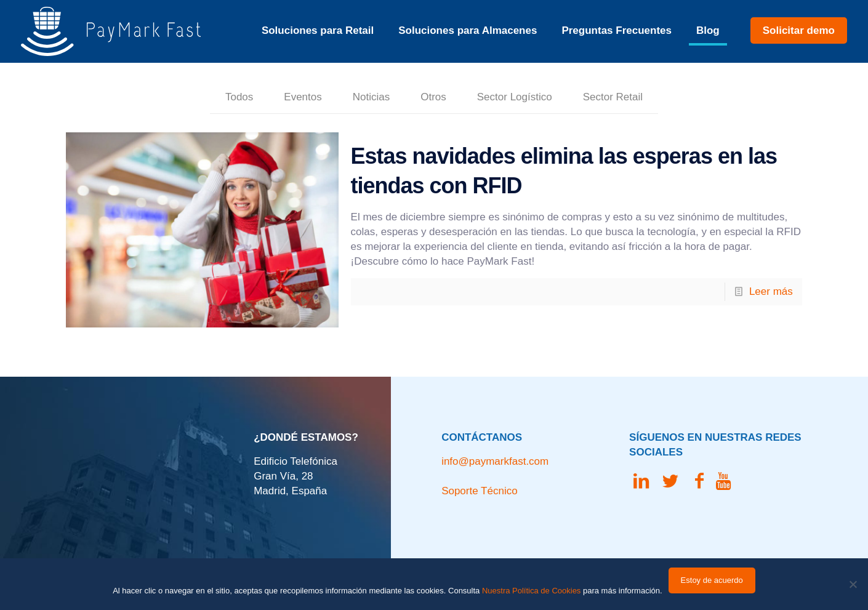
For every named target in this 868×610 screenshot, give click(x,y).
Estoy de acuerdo (712, 580)
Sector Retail (613, 97)
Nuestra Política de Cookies (531, 591)
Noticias (371, 97)
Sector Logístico (515, 97)
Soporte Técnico (479, 491)
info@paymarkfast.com (495, 461)
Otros (433, 97)
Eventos (303, 97)
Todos (239, 97)
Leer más (771, 291)
